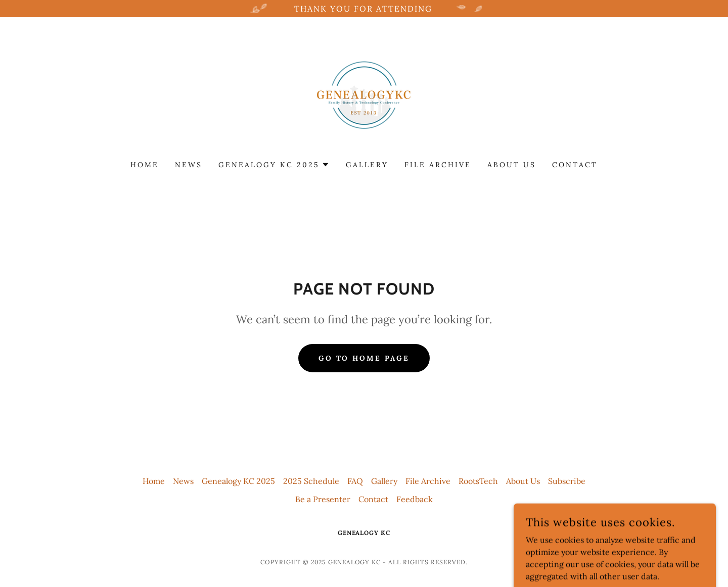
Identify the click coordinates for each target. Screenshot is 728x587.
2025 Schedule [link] (311, 481)
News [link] (189, 165)
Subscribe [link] (567, 481)
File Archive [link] (438, 165)
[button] (274, 165)
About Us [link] (512, 165)
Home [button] (154, 481)
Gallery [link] (367, 165)
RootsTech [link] (478, 481)
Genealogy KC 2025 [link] (238, 481)
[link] (364, 95)
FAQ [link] (355, 481)
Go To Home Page (364, 358)
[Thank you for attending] (364, 9)
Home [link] (145, 165)
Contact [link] (575, 165)
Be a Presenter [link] (323, 499)
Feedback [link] (415, 499)
